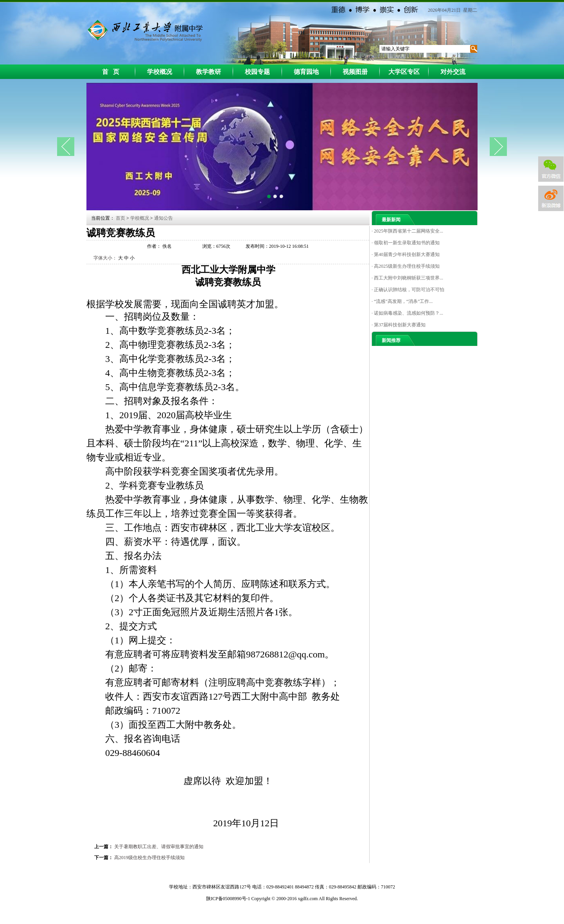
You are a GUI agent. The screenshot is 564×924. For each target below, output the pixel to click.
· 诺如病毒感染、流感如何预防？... (407, 313)
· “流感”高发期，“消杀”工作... (402, 301)
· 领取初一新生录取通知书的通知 (406, 243)
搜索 (473, 49)
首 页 (111, 72)
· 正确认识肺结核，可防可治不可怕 (408, 290)
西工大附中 (144, 30)
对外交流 (453, 72)
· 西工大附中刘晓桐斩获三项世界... (407, 278)
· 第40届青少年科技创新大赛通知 (406, 254)
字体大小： (105, 258)
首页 (121, 218)
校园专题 (257, 72)
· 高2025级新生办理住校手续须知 (406, 266)
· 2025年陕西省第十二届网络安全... (407, 231)
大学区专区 (404, 72)
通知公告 (163, 218)
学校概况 (160, 72)
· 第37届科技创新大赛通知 (399, 325)
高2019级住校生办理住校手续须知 (149, 858)
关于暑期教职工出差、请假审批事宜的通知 (159, 847)
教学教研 (208, 72)
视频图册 (355, 72)
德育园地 (306, 72)
